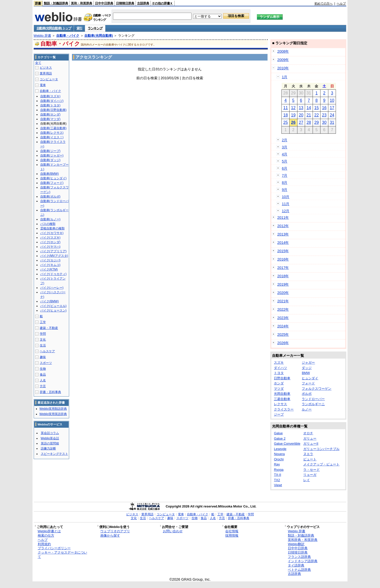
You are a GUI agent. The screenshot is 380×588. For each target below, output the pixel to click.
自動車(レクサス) (52, 133)
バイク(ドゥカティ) (53, 274)
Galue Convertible (287, 444)
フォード (308, 383)
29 (317, 122)
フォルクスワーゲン (317, 389)
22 (317, 115)
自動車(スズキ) (50, 96)
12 (293, 108)
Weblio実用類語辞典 (53, 409)
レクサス (280, 404)
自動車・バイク (68, 36)
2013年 (283, 234)
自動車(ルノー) (50, 219)
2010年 (283, 68)
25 (286, 122)
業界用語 (46, 73)
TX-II (277, 475)
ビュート (310, 459)
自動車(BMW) (50, 174)
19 (293, 115)
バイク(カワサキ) (52, 233)
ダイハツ (280, 368)
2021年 (283, 301)
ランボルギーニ (313, 404)
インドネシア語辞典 (303, 561)
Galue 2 (280, 438)
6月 (284, 168)
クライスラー (284, 409)
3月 (284, 147)
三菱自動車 (282, 399)
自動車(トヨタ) (50, 105)
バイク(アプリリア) (53, 251)
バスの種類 (48, 224)
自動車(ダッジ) (50, 160)
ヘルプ (341, 4)
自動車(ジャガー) (52, 155)
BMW (306, 373)
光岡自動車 (282, 394)
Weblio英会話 (50, 438)
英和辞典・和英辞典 (303, 540)
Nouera (279, 454)
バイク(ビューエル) (53, 306)
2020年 (283, 293)
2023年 (283, 318)
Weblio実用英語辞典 (53, 414)
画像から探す (110, 535)
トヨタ (279, 373)
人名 (43, 380)
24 (332, 115)
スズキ (279, 362)
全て (38, 63)
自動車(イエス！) (52, 137)
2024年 (283, 326)
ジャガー (308, 362)
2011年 (283, 218)
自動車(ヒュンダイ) (53, 178)
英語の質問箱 (50, 443)
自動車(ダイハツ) (52, 101)
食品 (43, 375)
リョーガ (310, 475)
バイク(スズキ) (50, 238)
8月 (284, 183)
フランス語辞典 (299, 557)
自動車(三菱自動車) (53, 128)
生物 (43, 369)
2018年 (283, 276)
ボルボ (307, 394)
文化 (43, 340)
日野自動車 (282, 378)
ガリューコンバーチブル (321, 449)
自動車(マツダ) (50, 119)
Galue (278, 433)
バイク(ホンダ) (50, 242)
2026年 (283, 343)
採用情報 (232, 535)
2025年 (283, 335)
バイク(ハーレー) (52, 288)
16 (324, 108)
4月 (284, 154)
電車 (43, 85)
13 (301, 108)
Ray (277, 464)
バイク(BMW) (50, 301)
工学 (43, 322)
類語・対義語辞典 (56, 3)
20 (301, 115)
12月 (286, 211)
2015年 (283, 251)
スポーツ (46, 363)
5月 (284, 161)
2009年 (283, 60)
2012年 (283, 226)
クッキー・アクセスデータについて (62, 555)
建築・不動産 (49, 328)
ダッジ (307, 368)
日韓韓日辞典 (125, 3)
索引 (79, 28)
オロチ (308, 433)
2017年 (283, 268)
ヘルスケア (47, 351)
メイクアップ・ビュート (321, 464)
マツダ (279, 389)
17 (332, 108)
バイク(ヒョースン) (53, 310)
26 (293, 122)
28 (309, 122)
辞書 (38, 3)
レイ (307, 480)
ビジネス (46, 68)
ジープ (279, 414)
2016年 (283, 259)
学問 (43, 334)
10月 (286, 197)
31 (332, 122)
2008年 (283, 51)
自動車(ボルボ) (50, 197)
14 (309, 108)
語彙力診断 (48, 448)
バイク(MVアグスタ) (54, 256)
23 (324, 115)
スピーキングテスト (54, 454)
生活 (43, 345)
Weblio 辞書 (42, 36)
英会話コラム (50, 433)
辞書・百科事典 (50, 392)
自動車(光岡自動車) (99, 36)
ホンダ (279, 383)
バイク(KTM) (49, 269)
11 (286, 108)
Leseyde (280, 449)
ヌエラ (308, 454)
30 (324, 122)
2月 (284, 140)
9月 (284, 190)
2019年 (283, 284)
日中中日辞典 (104, 3)
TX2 (277, 480)
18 (286, 115)
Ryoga (279, 470)
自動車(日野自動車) (53, 110)
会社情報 (232, 531)
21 (309, 115)
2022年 (283, 309)
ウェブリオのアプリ (115, 531)
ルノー (307, 409)
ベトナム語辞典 (299, 570)
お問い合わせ (173, 531)
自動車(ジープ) (50, 151)
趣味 (43, 357)
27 (301, 122)
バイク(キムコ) (50, 265)
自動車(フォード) (52, 183)
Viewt (278, 485)
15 (317, 108)
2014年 (283, 243)
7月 (284, 175)
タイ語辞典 (296, 565)
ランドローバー (313, 399)
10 (332, 100)
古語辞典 (143, 3)
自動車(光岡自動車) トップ (54, 28)
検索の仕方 (46, 535)
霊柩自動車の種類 (52, 228)
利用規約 (44, 544)
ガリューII (311, 444)
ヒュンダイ (310, 378)
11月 (286, 204)
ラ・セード (311, 470)
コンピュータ (49, 79)
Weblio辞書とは (49, 531)
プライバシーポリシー (54, 548)
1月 (284, 77)
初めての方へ (324, 4)
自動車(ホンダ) (50, 114)
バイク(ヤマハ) (50, 247)
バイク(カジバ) (50, 260)
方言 (43, 386)
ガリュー (310, 438)
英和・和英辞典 (82, 3)
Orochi (279, 459)
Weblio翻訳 (296, 544)
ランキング (95, 28)
